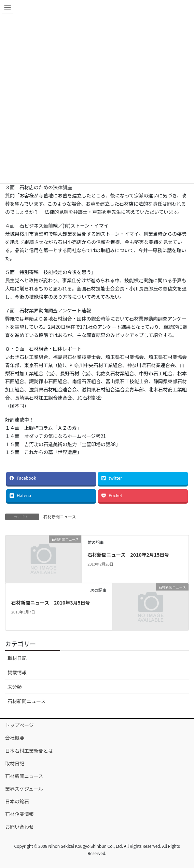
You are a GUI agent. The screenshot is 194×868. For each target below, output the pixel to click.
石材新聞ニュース (60, 516)
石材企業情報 (19, 814)
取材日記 (17, 658)
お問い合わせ (19, 827)
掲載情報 (17, 672)
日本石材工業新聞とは (29, 751)
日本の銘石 (17, 801)
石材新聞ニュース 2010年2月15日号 (128, 555)
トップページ (19, 725)
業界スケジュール (24, 789)
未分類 (15, 687)
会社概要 (15, 738)
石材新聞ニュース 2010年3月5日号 (51, 603)
